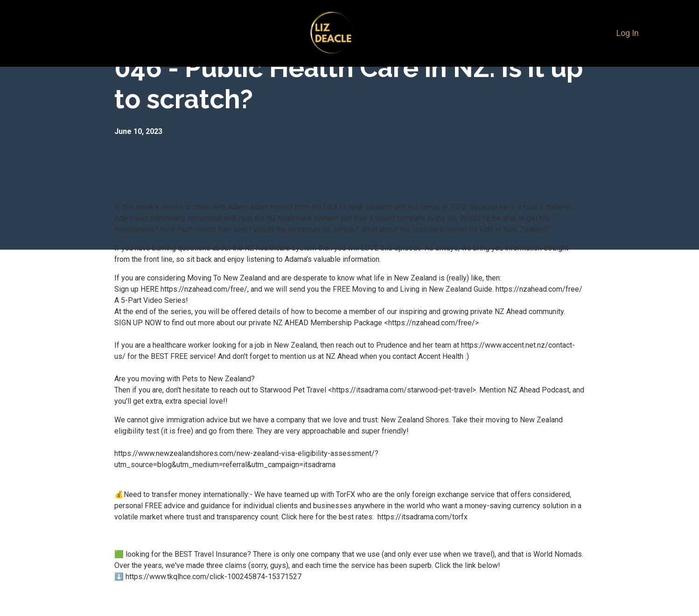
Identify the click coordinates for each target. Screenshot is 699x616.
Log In (628, 33)
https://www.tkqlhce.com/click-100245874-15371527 (214, 577)
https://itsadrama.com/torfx (421, 517)
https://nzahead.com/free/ (204, 289)
